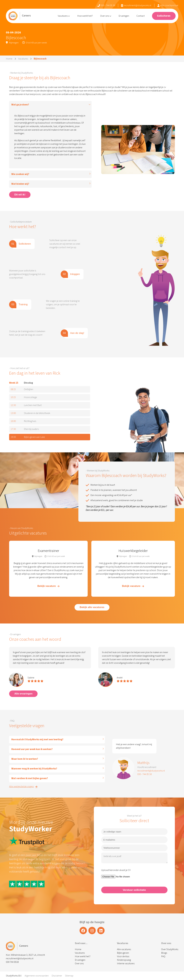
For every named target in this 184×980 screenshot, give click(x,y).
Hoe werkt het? (85, 16)
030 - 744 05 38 (106, 5)
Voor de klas (123, 956)
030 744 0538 (12, 962)
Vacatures (64, 16)
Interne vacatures (126, 964)
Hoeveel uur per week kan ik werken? (32, 749)
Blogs (164, 953)
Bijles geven (123, 953)
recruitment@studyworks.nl (136, 5)
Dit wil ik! (20, 195)
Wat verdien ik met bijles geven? (30, 778)
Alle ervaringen (23, 694)
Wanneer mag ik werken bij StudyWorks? (34, 769)
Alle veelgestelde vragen (23, 787)
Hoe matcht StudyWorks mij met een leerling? (37, 740)
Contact (141, 16)
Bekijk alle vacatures (92, 607)
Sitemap (69, 976)
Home (9, 59)
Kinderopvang (124, 960)
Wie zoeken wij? (20, 174)
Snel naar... (81, 943)
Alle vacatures (124, 949)
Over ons (106, 16)
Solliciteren (164, 16)
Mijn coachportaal (168, 5)
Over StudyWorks (170, 949)
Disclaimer (57, 976)
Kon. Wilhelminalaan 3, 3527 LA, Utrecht (25, 955)
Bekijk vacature (48, 586)
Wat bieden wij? (20, 184)
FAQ (163, 956)
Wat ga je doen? (20, 105)
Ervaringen (124, 16)
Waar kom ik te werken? (25, 759)
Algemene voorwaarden (37, 976)
